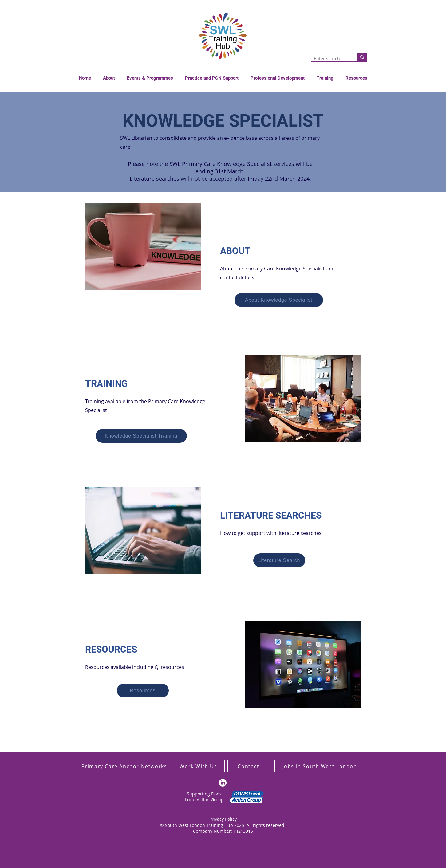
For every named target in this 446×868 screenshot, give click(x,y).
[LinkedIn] (223, 783)
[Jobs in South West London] (320, 766)
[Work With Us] (199, 766)
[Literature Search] (279, 560)
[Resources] (143, 691)
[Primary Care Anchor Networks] (125, 766)
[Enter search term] (329, 59)
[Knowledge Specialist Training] (141, 436)
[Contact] (249, 766)
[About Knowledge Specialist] (279, 300)
